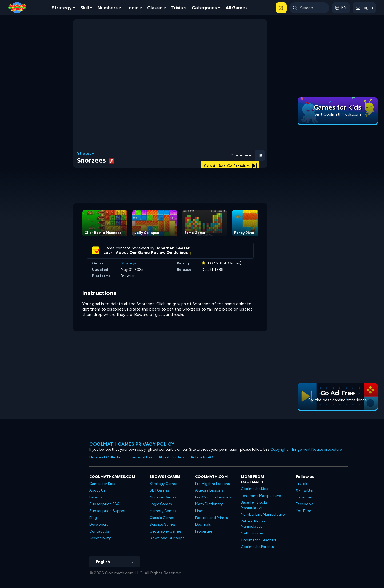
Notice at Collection (107, 457)
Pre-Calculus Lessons (213, 497)
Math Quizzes (252, 533)
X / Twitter (305, 490)
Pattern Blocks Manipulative (253, 524)
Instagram (305, 497)
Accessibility (100, 538)
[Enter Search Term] (309, 8)
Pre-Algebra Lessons (213, 484)
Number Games (163, 497)
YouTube (303, 511)
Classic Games (162, 518)
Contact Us (99, 531)
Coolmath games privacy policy (132, 444)
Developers (99, 524)
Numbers (108, 8)
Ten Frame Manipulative (261, 496)
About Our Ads (171, 457)
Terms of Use (141, 457)
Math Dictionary (209, 504)
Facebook (304, 504)
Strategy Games (164, 484)
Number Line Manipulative (263, 515)
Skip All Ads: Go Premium (230, 166)
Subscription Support (108, 511)
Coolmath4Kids (255, 489)
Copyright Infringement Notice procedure (306, 450)
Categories (204, 8)
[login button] (364, 8)
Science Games (163, 524)
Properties (204, 531)
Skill (85, 8)
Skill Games (159, 490)
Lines (199, 511)
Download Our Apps (167, 538)
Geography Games (166, 531)
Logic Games (161, 504)
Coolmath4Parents (257, 547)
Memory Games (163, 511)
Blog (93, 518)
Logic (132, 8)
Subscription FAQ (105, 504)
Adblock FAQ (202, 457)
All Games (237, 8)
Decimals (203, 524)
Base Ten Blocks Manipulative (254, 505)
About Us (97, 490)
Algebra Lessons (209, 490)
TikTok (301, 484)
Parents (96, 497)
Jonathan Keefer (173, 248)
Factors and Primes (212, 518)
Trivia (177, 8)
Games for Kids (102, 484)
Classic (155, 8)
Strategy (62, 8)
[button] (281, 8)
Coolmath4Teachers (259, 540)
